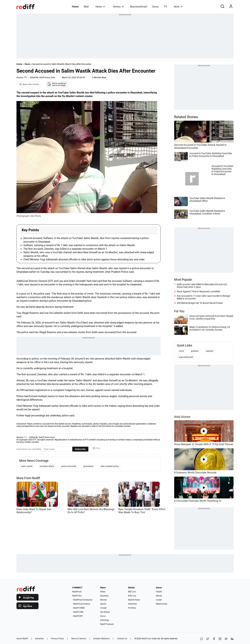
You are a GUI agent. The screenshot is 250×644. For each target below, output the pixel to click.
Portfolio (132, 608)
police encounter (69, 466)
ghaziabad (88, 466)
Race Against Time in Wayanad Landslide (198, 291)
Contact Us (122, 639)
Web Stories (182, 417)
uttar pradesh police (110, 466)
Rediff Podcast (107, 624)
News (100, 7)
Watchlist (132, 604)
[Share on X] (208, 639)
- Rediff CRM (78, 612)
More (178, 7)
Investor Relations (101, 639)
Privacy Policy (57, 639)
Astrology (105, 620)
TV (165, 7)
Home (75, 7)
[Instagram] (220, 639)
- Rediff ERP (78, 616)
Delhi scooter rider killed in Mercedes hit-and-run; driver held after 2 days (202, 286)
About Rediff (22, 639)
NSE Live (132, 596)
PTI (25, 78)
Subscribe (80, 449)
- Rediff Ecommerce (81, 604)
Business (104, 596)
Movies (103, 600)
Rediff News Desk (47, 78)
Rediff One (77, 596)
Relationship (162, 604)
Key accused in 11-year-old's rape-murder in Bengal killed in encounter (203, 297)
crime (181, 351)
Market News (134, 600)
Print (97, 448)
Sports (103, 604)
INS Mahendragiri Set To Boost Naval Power (200, 303)
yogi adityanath (186, 357)
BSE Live (132, 592)
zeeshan (210, 351)
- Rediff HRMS (78, 608)
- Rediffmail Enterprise (82, 600)
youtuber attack (47, 466)
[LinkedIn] (232, 639)
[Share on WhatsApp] (202, 639)
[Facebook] (214, 639)
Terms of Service (79, 639)
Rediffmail (77, 592)
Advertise (39, 639)
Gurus (155, 7)
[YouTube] (226, 639)
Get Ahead (105, 612)
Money (118, 7)
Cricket (103, 608)
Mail (86, 7)
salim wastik (27, 466)
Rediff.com (147, 639)
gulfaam (195, 351)
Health (159, 592)
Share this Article (29, 84)
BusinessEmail (139, 7)
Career (159, 600)
